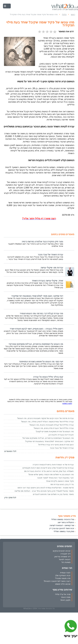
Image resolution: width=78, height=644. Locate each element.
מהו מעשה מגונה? (63, 578)
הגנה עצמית (65, 573)
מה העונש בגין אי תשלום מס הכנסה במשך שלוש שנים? (51, 474)
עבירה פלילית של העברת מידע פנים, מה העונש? (54, 428)
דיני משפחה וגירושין (62, 557)
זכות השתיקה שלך (63, 575)
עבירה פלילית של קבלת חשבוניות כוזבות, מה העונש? (52, 425)
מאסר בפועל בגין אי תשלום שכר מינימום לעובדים (53, 494)
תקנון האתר (65, 600)
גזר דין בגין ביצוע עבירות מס (62, 484)
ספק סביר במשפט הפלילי (64, 531)
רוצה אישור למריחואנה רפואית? (57, 581)
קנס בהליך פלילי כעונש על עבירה (48, 377)
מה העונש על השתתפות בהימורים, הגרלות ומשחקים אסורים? (36, 344)
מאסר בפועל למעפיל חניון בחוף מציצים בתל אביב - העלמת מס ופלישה (44, 491)
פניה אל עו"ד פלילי (63, 594)
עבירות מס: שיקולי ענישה (52, 268)
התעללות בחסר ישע (66, 522)
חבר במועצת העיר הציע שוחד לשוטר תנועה (55, 478)
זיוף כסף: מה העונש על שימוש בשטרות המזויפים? (41, 362)
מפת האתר (66, 597)
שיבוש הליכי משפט (63, 584)
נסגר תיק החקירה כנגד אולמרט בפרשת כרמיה (42, 242)
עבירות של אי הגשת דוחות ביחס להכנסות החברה (53, 465)
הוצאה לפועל (65, 559)
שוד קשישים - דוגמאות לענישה (62, 525)
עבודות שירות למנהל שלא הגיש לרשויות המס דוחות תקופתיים (48, 468)
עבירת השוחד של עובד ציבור (50, 255)
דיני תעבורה (65, 554)
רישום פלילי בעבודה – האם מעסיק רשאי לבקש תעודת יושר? (36, 329)
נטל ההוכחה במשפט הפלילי (63, 519)
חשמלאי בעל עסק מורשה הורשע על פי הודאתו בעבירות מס (49, 471)
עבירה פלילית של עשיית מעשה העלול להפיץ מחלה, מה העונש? (47, 422)
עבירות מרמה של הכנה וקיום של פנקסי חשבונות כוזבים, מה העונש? (45, 418)
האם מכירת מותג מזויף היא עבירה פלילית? (56, 445)
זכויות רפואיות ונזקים (62, 551)
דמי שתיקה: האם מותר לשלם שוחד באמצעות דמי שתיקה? (37, 296)
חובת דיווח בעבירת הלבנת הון (61, 435)
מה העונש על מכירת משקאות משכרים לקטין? (55, 431)
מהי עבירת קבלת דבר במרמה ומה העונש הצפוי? (41, 314)
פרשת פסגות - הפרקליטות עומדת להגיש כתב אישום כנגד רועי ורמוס (46, 488)
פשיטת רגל (66, 562)
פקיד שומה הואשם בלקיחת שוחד (60, 481)
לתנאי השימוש (67, 403)
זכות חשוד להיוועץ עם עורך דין (62, 528)
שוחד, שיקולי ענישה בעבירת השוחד (47, 281)
